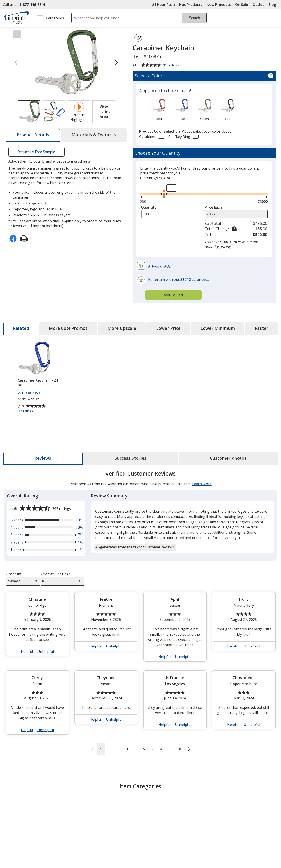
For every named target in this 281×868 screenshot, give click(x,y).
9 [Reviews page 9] (169, 749)
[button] (104, 112)
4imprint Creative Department (169, 860)
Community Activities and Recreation (207, 808)
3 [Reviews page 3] (118, 749)
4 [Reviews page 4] (127, 749)
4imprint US (223, 860)
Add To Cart (174, 295)
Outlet (259, 5)
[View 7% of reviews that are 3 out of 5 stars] (47, 535)
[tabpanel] (140, 612)
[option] (159, 109)
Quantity (149, 207)
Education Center (89, 860)
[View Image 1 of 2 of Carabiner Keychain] (29, 112)
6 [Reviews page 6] (144, 749)
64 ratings (26, 411)
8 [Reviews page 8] (161, 749)
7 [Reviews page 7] (152, 749)
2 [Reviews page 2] (109, 749)
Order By (13, 574)
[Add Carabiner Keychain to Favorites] (138, 38)
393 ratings (172, 65)
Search (194, 18)
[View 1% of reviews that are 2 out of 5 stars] (47, 542)
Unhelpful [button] (46, 651)
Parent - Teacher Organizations (244, 822)
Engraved (122, 812)
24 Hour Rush (163, 5)
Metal (150, 805)
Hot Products (191, 5)
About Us (14, 860)
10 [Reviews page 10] (179, 749)
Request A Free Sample (37, 152)
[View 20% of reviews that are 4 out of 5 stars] (47, 527)
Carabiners (123, 805)
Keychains (56, 805)
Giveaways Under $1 (246, 805)
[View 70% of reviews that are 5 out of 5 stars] (47, 520)
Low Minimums (242, 812)
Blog (272, 5)
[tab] (33, 135)
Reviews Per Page (56, 574)
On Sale (242, 5)
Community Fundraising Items (205, 819)
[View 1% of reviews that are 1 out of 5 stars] (47, 550)
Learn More (202, 484)
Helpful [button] (27, 651)
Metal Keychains (158, 812)
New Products (219, 5)
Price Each (213, 207)
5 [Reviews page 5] (135, 749)
